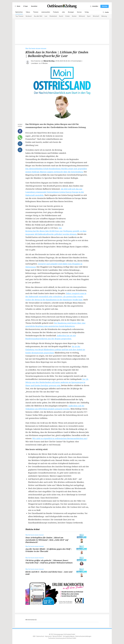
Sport (89, 16)
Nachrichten (19, 12)
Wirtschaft (96, 16)
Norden (74, 16)
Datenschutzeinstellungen (83, 636)
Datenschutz (40, 636)
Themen (36, 12)
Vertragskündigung (69, 636)
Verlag (87, 12)
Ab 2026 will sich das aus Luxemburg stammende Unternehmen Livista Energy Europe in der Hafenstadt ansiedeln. (55, 192)
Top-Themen (19, 16)
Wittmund (82, 16)
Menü (17, 6)
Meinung (104, 16)
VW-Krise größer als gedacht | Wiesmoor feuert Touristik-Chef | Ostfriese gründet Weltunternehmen (49, 562)
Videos (28, 12)
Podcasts (56, 12)
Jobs (63, 12)
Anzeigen (71, 12)
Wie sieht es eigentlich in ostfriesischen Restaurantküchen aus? (60, 438)
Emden (68, 16)
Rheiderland (53, 16)
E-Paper (26, 6)
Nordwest (29, 16)
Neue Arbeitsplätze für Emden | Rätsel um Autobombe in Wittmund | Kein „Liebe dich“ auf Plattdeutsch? (47, 540)
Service (79, 12)
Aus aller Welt (38, 16)
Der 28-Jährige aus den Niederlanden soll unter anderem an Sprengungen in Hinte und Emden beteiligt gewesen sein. (57, 382)
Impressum (48, 636)
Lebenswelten (46, 12)
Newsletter (34, 6)
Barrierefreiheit (57, 636)
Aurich (61, 16)
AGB (34, 636)
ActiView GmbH (71, 638)
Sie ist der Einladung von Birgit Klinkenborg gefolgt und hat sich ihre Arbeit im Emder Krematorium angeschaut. (55, 350)
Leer (46, 16)
